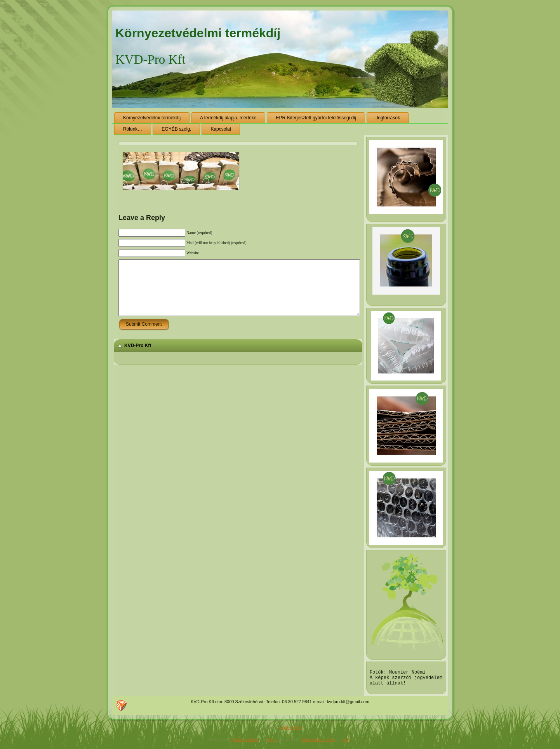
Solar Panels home (318, 743)
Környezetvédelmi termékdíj (198, 33)
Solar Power (291, 731)
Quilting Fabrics (244, 743)
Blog (347, 743)
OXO (271, 743)
